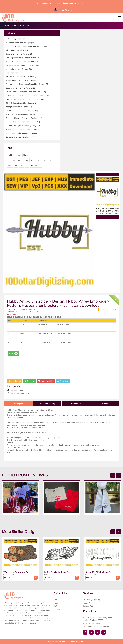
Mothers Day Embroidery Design (20, 39)
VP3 (22, 166)
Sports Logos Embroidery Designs (21, 133)
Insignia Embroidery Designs (19, 69)
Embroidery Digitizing (91, 600)
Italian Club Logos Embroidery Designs (22, 80)
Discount (104, 404)
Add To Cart (15, 381)
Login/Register (66, 10)
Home (7, 25)
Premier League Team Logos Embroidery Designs (27, 84)
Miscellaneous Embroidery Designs (22, 111)
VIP (16, 166)
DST (27, 160)
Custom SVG (88, 606)
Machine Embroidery (31, 155)
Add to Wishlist (46, 381)
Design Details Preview (20, 25)
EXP (33, 160)
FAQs (56, 606)
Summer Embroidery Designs (19, 54)
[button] (120, 17)
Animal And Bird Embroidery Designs (23, 114)
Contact (57, 609)
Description (19, 404)
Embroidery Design (15, 160)
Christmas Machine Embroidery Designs (24, 118)
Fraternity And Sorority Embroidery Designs (25, 99)
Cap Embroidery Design (17, 73)
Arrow (18, 155)
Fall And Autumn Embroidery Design (21, 77)
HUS (45, 160)
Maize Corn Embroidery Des (57, 572)
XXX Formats (36, 166)
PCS (51, 160)
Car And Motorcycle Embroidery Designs (24, 126)
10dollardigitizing (61, 641)
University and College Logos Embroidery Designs (27, 95)
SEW (10, 166)
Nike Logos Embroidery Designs (20, 50)
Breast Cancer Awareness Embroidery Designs (26, 92)
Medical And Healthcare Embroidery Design (25, 65)
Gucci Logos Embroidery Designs (20, 88)
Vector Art (87, 603)
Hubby (11, 155)
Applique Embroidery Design (19, 107)
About (56, 603)
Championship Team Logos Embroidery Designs (26, 46)
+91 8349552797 (44, 3)
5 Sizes (90, 578)
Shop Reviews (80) (47, 404)
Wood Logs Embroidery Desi (17, 572)
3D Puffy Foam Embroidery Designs (22, 103)
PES (39, 160)
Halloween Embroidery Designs (20, 43)
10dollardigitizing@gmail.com (70, 3)
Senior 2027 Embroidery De (98, 572)
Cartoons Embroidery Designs (20, 137)
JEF (27, 166)
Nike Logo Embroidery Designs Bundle (22, 58)
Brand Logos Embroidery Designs (21, 129)
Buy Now (30, 381)
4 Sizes (8, 578)
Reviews (76, 404)
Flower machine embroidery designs (22, 61)
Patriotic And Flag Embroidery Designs (23, 122)
